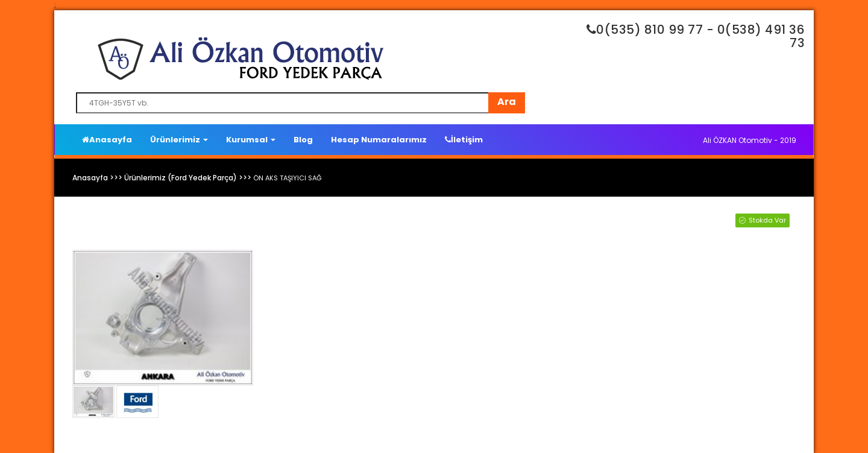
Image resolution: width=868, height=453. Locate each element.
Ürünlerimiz (179, 140)
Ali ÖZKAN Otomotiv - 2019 (750, 140)
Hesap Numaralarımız (379, 140)
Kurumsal (251, 140)
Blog (303, 140)
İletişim (464, 140)
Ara (507, 102)
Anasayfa (107, 140)
